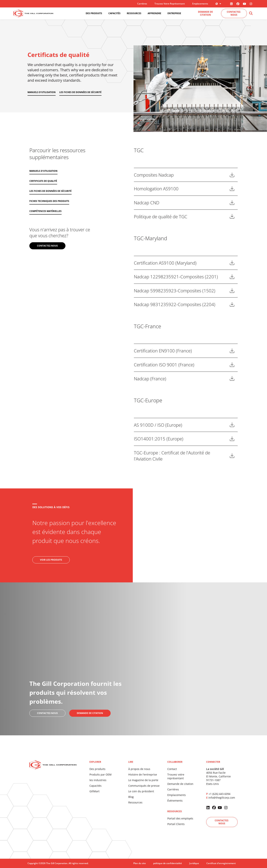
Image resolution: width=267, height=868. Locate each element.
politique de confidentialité (168, 863)
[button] (251, 13)
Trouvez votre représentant (170, 4)
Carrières (142, 4)
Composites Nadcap (154, 175)
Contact (172, 769)
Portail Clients (176, 824)
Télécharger (232, 175)
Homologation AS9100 (156, 189)
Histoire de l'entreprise (143, 775)
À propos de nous (139, 769)
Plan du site (140, 863)
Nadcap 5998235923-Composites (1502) (175, 291)
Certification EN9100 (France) (163, 351)
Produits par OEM (100, 775)
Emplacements (200, 4)
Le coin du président (141, 791)
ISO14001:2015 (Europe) (159, 439)
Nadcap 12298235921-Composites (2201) (176, 277)
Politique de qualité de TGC (161, 216)
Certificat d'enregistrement (221, 863)
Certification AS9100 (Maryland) (165, 263)
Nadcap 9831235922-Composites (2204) (175, 304)
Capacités (95, 786)
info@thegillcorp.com (222, 798)
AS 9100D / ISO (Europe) (158, 425)
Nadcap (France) (150, 379)
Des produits (97, 769)
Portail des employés (180, 818)
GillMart (94, 791)
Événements (175, 801)
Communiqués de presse (144, 786)
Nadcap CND (147, 203)
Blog (131, 797)
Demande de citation (180, 784)
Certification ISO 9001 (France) (164, 365)
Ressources (135, 802)
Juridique (194, 863)
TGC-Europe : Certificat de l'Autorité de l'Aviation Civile (172, 456)
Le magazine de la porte (143, 780)
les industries (98, 780)
